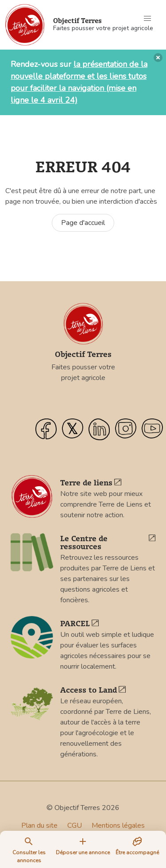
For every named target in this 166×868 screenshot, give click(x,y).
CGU (75, 825)
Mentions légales (118, 825)
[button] (147, 19)
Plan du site (39, 825)
